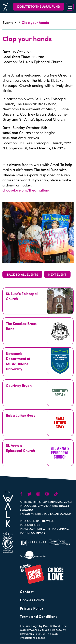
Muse (46, 630)
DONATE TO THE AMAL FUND (39, 6)
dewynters (27, 634)
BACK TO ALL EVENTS (22, 274)
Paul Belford (51, 626)
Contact (27, 591)
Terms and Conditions (39, 616)
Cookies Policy (32, 600)
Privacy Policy (32, 608)
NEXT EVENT (57, 274)
